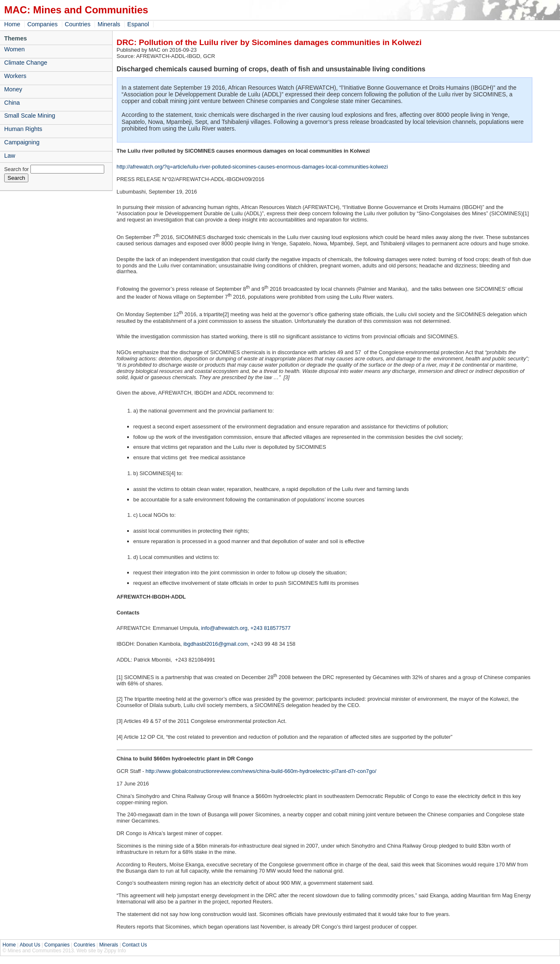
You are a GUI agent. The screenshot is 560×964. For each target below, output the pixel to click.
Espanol (138, 24)
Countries (78, 24)
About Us (30, 945)
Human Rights (23, 129)
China (12, 103)
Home (12, 24)
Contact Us (134, 945)
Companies (42, 24)
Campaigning (22, 142)
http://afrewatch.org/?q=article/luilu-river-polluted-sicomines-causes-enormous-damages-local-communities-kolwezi (252, 167)
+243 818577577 (271, 628)
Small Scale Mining (30, 116)
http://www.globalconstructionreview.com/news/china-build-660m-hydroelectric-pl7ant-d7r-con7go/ (261, 771)
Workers (15, 76)
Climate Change (26, 63)
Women (14, 49)
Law (10, 156)
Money (13, 89)
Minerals (109, 24)
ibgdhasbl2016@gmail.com (216, 644)
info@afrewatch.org (224, 628)
